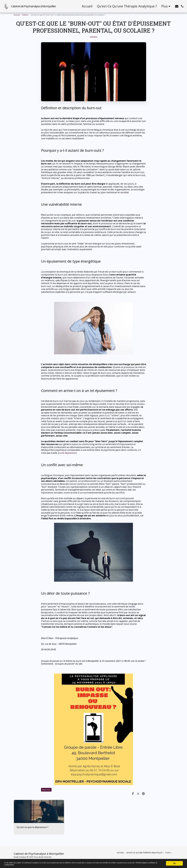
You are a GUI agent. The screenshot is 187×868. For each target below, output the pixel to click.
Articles (25, 15)
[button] (177, 6)
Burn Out (46, 790)
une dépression (68, 453)
